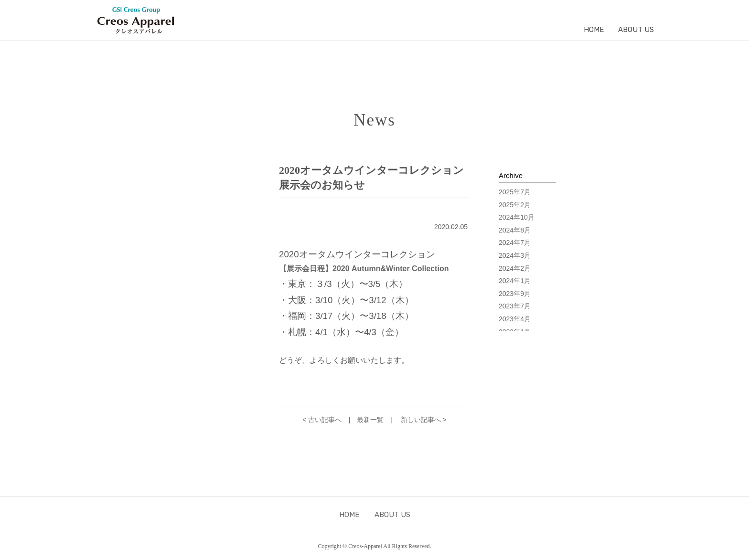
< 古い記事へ (322, 420)
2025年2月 (515, 205)
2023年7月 (515, 306)
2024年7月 (515, 243)
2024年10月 (517, 217)
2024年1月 (515, 281)
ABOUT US (636, 30)
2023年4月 (515, 319)
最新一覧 (370, 420)
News (374, 120)
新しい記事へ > (424, 420)
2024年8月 (515, 230)
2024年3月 (515, 255)
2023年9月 (515, 294)
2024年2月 (515, 268)
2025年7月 (515, 192)
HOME (594, 30)
